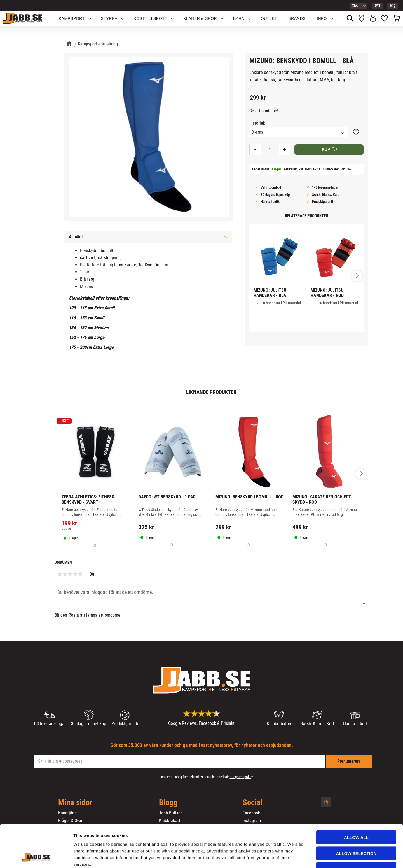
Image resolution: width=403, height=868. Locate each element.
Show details (294, 857)
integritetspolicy (241, 777)
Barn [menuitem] (239, 18)
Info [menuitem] (322, 18)
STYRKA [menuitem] (109, 18)
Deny (356, 833)
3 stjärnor (70, 574)
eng (393, 5)
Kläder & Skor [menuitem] (200, 18)
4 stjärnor (75, 574)
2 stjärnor (65, 574)
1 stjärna (60, 574)
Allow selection (356, 817)
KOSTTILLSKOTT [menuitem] (150, 18)
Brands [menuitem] (297, 18)
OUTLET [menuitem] (269, 18)
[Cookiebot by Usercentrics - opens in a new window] (36, 857)
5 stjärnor (80, 574)
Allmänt (76, 237)
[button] (384, 19)
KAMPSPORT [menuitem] (72, 18)
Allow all (356, 801)
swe (378, 5)
